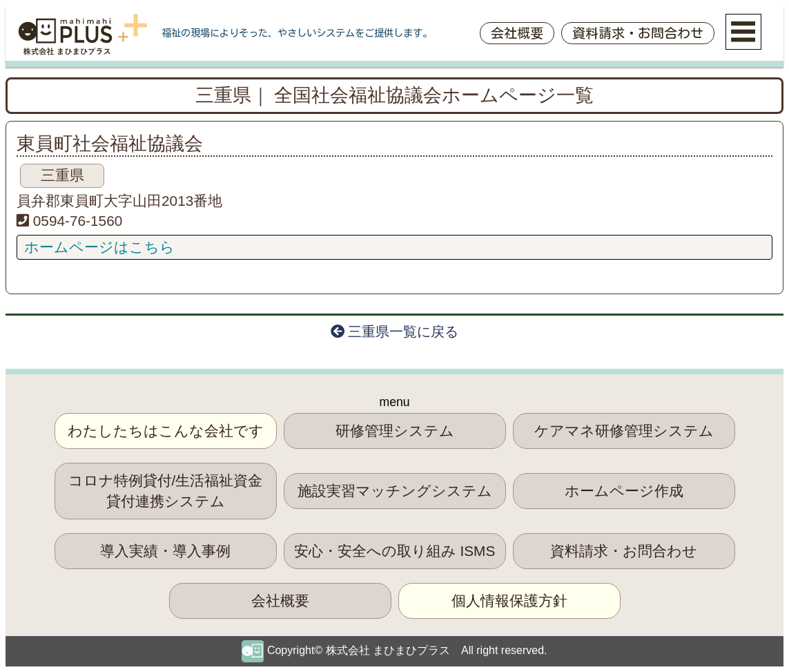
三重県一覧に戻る (395, 332)
